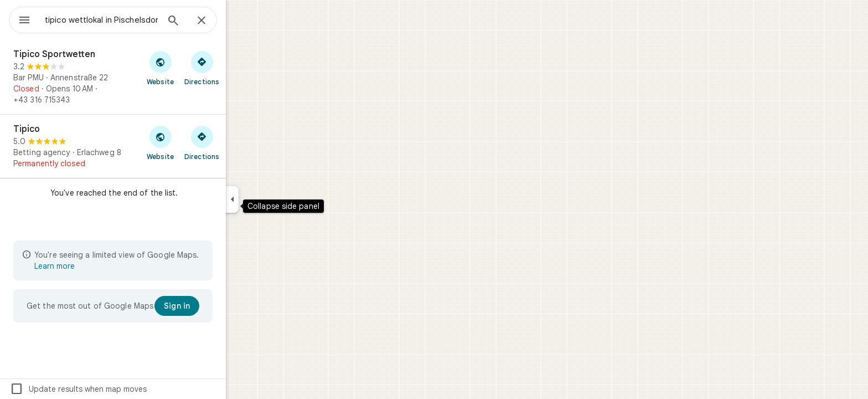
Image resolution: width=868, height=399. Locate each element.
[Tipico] (153, 146)
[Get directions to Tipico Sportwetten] (242, 68)
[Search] (213, 22)
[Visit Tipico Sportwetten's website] (200, 68)
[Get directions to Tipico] (242, 142)
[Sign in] (217, 306)
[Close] (241, 21)
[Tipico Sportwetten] (153, 77)
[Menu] (20, 19)
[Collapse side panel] (272, 199)
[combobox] (130, 20)
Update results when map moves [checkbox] (118, 389)
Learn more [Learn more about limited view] (94, 266)
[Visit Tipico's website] (200, 142)
